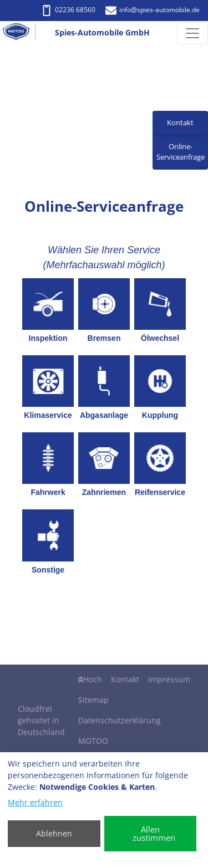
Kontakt (125, 679)
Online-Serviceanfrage (181, 152)
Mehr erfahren (35, 802)
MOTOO (93, 741)
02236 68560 (68, 10)
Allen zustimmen (154, 833)
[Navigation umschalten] (192, 33)
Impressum (169, 679)
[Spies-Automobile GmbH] (21, 33)
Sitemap (93, 700)
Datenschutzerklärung (120, 720)
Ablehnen (54, 833)
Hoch (90, 679)
